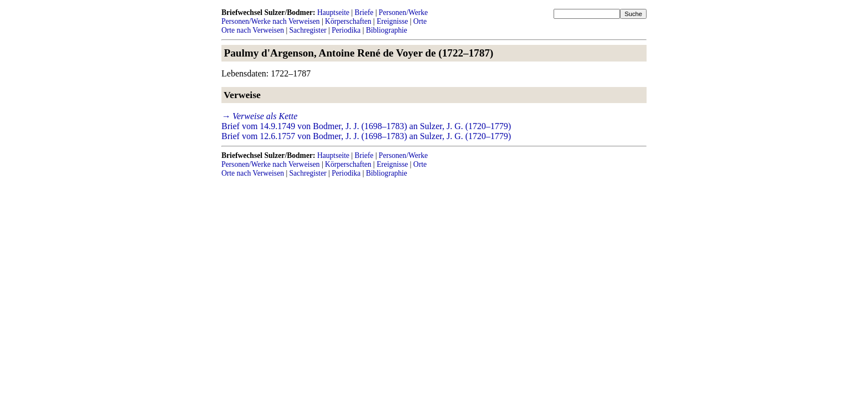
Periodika (346, 30)
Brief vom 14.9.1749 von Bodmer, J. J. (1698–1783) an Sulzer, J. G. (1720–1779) (366, 126)
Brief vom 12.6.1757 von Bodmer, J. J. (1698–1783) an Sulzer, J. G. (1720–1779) (366, 136)
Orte (420, 21)
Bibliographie (387, 30)
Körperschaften (348, 21)
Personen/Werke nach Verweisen (271, 21)
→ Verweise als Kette (259, 116)
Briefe (364, 12)
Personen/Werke (403, 12)
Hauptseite (333, 12)
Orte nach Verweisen (253, 30)
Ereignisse (392, 21)
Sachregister (308, 30)
